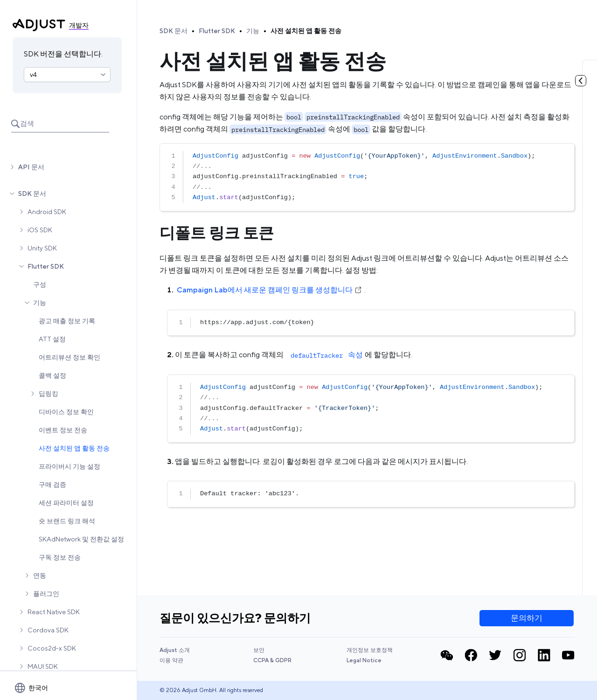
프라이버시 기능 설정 (69, 466)
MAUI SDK (43, 666)
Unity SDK (42, 248)
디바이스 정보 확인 (66, 412)
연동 (40, 575)
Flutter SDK (46, 266)
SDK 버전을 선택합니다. (63, 54)
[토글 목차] (581, 81)
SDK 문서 (32, 194)
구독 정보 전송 (60, 557)
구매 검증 (52, 485)
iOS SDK (40, 230)
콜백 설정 (52, 375)
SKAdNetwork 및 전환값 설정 (81, 539)
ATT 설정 (52, 339)
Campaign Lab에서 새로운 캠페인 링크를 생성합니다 (270, 290)
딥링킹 (49, 394)
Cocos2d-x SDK (52, 648)
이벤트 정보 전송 (63, 430)
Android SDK (47, 212)
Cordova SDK (48, 630)
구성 (40, 284)
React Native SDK (54, 612)
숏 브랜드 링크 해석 (67, 521)
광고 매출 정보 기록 (67, 321)
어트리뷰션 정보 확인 (69, 357)
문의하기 (527, 618)
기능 (40, 303)
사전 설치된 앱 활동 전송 (74, 448)
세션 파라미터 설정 (66, 503)
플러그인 (46, 594)
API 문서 (31, 167)
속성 (326, 355)
